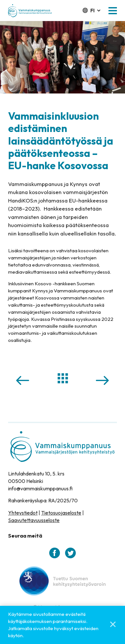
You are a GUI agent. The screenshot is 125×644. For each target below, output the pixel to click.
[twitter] (70, 553)
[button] (113, 11)
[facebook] (55, 553)
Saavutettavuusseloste (34, 520)
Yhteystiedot (23, 513)
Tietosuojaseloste (61, 513)
